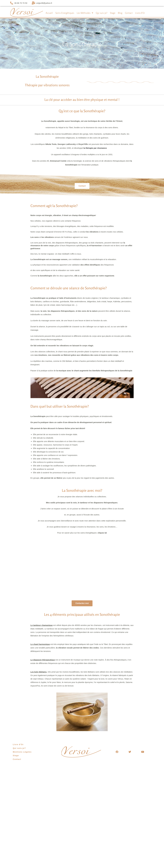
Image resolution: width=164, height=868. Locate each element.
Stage (113, 13)
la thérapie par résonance (95, 148)
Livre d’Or (140, 13)
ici (106, 533)
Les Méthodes (85, 13)
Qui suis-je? (102, 13)
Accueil (49, 13)
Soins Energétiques (65, 13)
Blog (120, 13)
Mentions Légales (22, 752)
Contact (129, 13)
